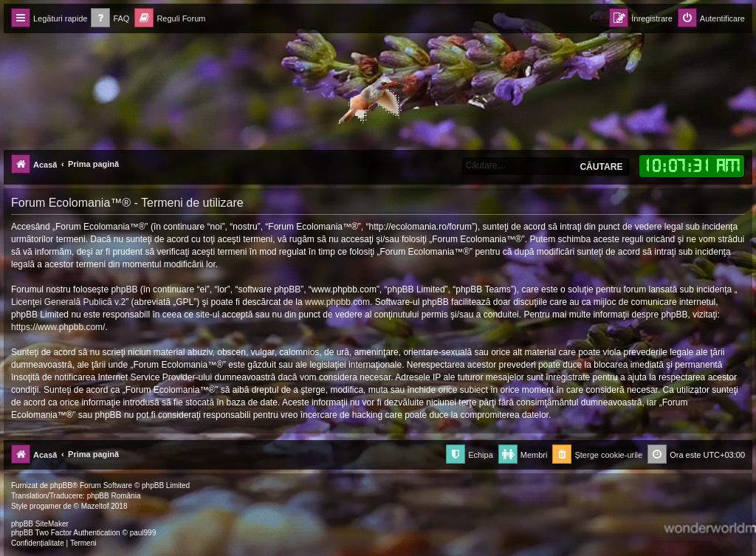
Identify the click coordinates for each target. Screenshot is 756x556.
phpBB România (114, 496)
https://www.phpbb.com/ (58, 327)
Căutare (601, 167)
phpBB (61, 485)
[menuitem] (110, 19)
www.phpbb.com (337, 302)
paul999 (143, 533)
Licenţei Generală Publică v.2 (68, 302)
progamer (45, 506)
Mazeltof (95, 506)
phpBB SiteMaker (40, 524)
